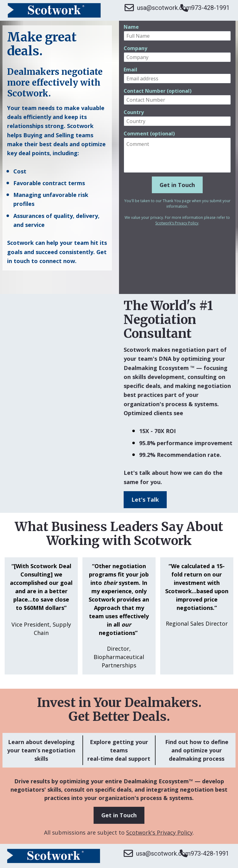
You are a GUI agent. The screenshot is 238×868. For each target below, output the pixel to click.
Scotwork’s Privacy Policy (177, 223)
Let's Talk (145, 500)
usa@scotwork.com (149, 8)
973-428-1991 (205, 8)
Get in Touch (177, 185)
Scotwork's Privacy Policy (159, 832)
